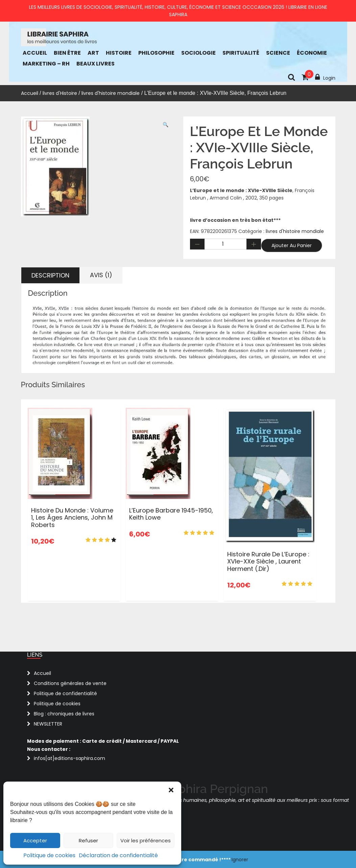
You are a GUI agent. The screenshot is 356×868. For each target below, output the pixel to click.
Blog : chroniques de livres (64, 714)
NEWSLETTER (48, 724)
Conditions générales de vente (70, 683)
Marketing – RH (46, 64)
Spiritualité (241, 53)
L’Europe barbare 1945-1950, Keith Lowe (171, 514)
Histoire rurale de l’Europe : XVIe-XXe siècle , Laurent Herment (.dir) (268, 561)
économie (312, 53)
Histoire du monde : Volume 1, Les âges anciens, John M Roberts (72, 518)
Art (93, 53)
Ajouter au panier (292, 245)
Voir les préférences (146, 840)
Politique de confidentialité (65, 693)
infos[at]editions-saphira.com (69, 758)
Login (325, 77)
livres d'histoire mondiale (111, 93)
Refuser (88, 840)
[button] (171, 790)
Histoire (119, 53)
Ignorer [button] (240, 860)
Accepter (35, 840)
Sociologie (198, 53)
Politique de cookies (49, 855)
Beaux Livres (96, 64)
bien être (67, 53)
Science (278, 53)
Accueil (35, 53)
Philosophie (156, 53)
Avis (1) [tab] (101, 275)
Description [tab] (50, 275)
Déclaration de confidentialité (118, 855)
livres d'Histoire (60, 93)
